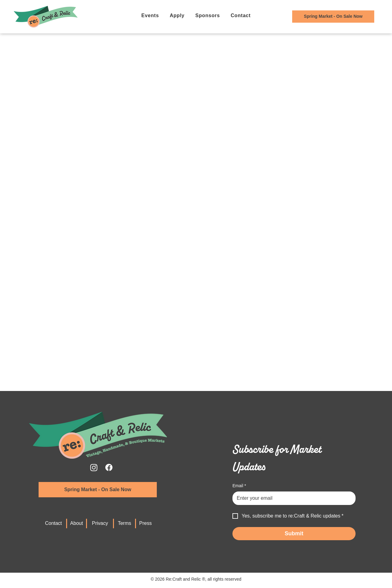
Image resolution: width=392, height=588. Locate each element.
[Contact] (53, 524)
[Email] (292, 498)
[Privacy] (100, 524)
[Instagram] (94, 467)
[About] (77, 524)
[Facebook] (109, 467)
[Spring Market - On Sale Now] (98, 490)
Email (239, 486)
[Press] (145, 524)
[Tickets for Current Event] (333, 17)
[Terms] (124, 524)
